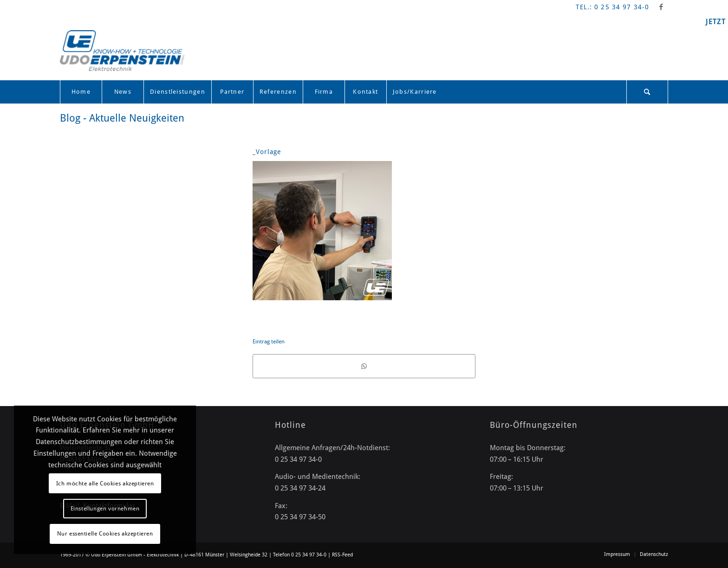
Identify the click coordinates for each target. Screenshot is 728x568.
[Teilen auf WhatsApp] (364, 366)
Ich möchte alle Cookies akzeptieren (105, 484)
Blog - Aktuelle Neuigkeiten (122, 118)
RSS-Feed (342, 555)
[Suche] (647, 92)
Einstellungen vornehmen (105, 509)
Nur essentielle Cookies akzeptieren (105, 534)
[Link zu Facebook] (661, 7)
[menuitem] (81, 92)
